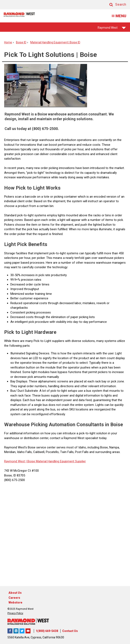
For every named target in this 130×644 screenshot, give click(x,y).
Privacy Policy (15, 613)
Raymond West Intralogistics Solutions (10, 631)
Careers (14, 598)
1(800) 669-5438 (47, 631)
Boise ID (21, 42)
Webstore (15, 602)
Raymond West (112, 29)
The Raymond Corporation (28, 631)
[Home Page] (19, 14)
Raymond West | (15, 461)
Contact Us (70, 631)
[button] (114, 5)
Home (8, 42)
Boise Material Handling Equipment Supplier (56, 461)
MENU (118, 16)
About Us (15, 593)
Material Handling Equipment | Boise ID (55, 42)
